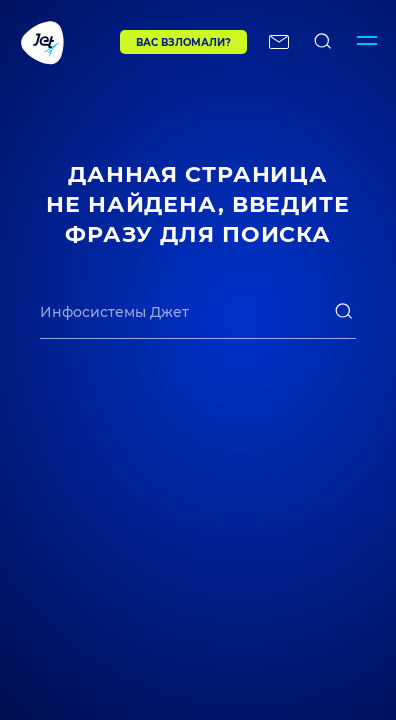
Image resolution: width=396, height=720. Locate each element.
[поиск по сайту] (323, 42)
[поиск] (344, 311)
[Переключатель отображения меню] (367, 42)
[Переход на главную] (60, 42)
